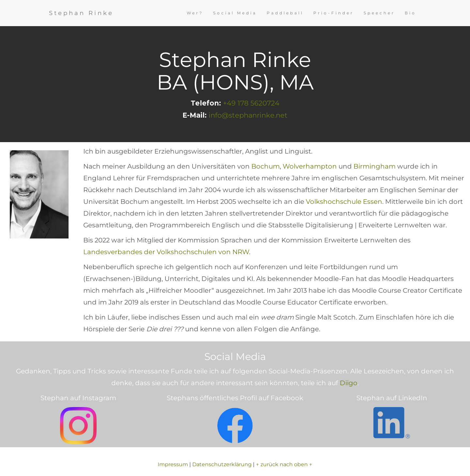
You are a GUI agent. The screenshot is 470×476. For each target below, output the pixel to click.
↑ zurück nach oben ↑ (284, 464)
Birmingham (375, 166)
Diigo (349, 383)
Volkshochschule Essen (344, 202)
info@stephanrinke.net (248, 115)
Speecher (379, 13)
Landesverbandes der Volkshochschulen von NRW (166, 252)
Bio (410, 13)
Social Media (235, 13)
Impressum (173, 464)
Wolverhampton (310, 166)
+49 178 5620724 (251, 103)
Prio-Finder (334, 13)
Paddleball (285, 13)
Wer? (195, 13)
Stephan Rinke (81, 13)
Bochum (266, 166)
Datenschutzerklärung (222, 464)
